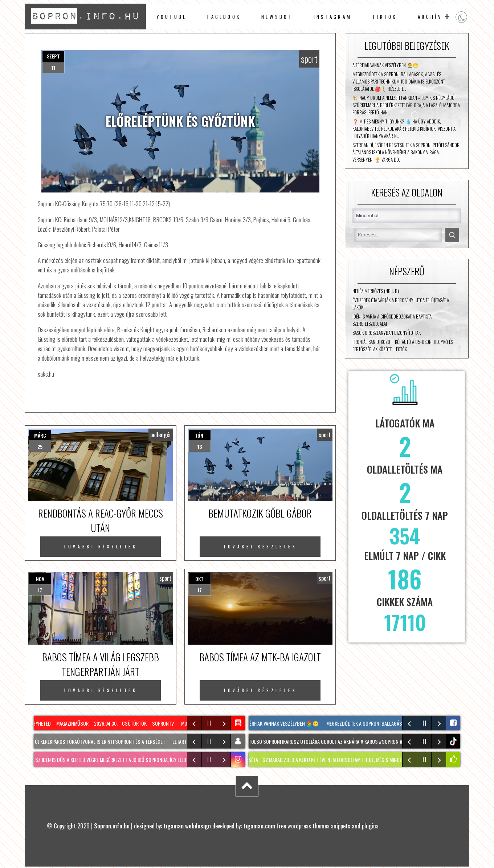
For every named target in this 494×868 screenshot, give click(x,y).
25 (40, 447)
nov (40, 579)
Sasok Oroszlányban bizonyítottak (387, 333)
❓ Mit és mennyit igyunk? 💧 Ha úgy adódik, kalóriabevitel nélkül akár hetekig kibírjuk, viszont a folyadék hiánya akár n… (404, 129)
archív (430, 17)
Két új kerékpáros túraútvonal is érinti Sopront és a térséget (98, 741)
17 (40, 590)
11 (53, 67)
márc (40, 435)
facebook (224, 17)
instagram (333, 17)
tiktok (454, 741)
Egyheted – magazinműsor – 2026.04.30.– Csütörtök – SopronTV (104, 723)
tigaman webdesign (187, 826)
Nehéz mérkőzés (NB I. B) (376, 291)
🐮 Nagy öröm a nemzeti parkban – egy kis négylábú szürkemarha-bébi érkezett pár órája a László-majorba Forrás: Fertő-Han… (406, 105)
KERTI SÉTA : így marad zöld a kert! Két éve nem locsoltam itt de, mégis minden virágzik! (333, 760)
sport (309, 59)
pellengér (161, 435)
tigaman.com (259, 826)
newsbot (277, 17)
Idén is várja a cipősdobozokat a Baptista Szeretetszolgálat (392, 320)
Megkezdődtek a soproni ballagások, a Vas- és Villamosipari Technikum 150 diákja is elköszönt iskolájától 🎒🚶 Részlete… (399, 81)
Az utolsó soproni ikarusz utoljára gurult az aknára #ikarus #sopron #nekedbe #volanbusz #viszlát (357, 741)
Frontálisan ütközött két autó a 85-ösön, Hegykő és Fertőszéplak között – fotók (403, 345)
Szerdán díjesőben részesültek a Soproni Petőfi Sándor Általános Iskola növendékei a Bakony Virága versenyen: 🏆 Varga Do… (406, 152)
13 (200, 447)
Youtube (172, 17)
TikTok (385, 17)
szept (53, 56)
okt (199, 579)
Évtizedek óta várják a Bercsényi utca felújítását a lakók (401, 304)
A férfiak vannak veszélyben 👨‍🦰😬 (385, 65)
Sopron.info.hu (112, 826)
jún (199, 435)
